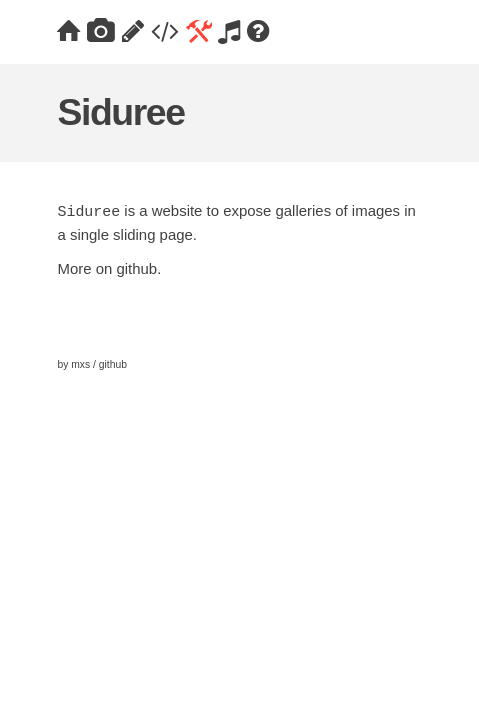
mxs (80, 364)
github (136, 268)
